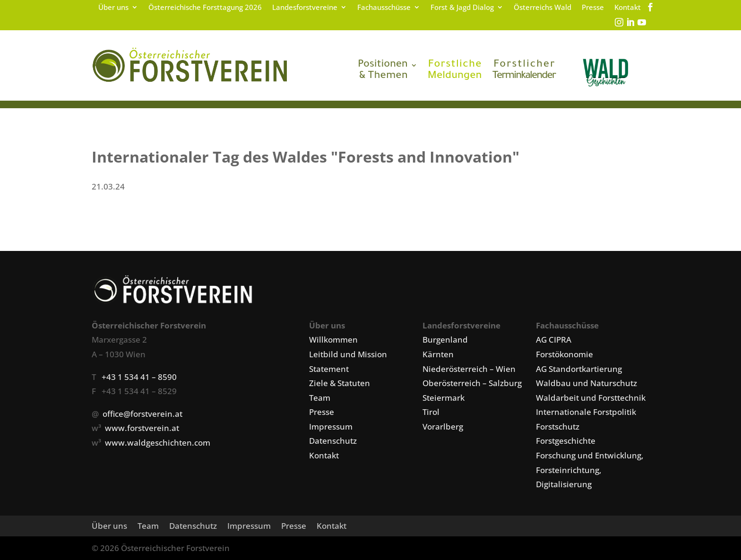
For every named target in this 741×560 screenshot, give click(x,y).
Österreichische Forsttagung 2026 (205, 8)
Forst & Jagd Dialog (462, 8)
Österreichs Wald (543, 8)
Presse (593, 8)
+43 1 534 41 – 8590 (139, 377)
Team (320, 398)
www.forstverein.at (142, 428)
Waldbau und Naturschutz (586, 383)
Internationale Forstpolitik (586, 412)
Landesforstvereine (305, 8)
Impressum (331, 426)
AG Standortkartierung (579, 369)
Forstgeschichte (566, 441)
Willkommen (333, 340)
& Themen (383, 71)
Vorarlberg (443, 426)
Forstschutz (558, 426)
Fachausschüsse (384, 8)
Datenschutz (333, 441)
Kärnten (438, 354)
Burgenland (445, 340)
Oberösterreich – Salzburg (472, 383)
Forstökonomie (564, 354)
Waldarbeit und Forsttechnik (591, 398)
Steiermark (444, 398)
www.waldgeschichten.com (158, 443)
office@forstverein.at (142, 414)
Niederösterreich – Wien (469, 369)
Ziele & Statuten (340, 383)
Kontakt (628, 8)
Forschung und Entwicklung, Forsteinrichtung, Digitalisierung (590, 470)
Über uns (113, 8)
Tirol (431, 412)
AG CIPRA (554, 340)
